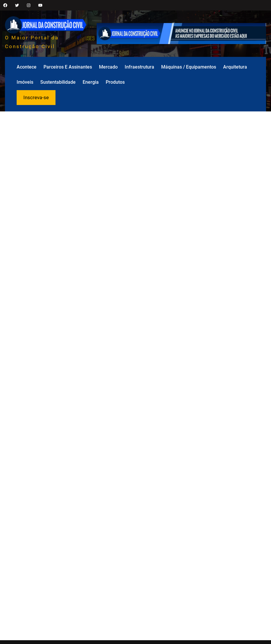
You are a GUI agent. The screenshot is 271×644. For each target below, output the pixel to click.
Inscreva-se (36, 97)
